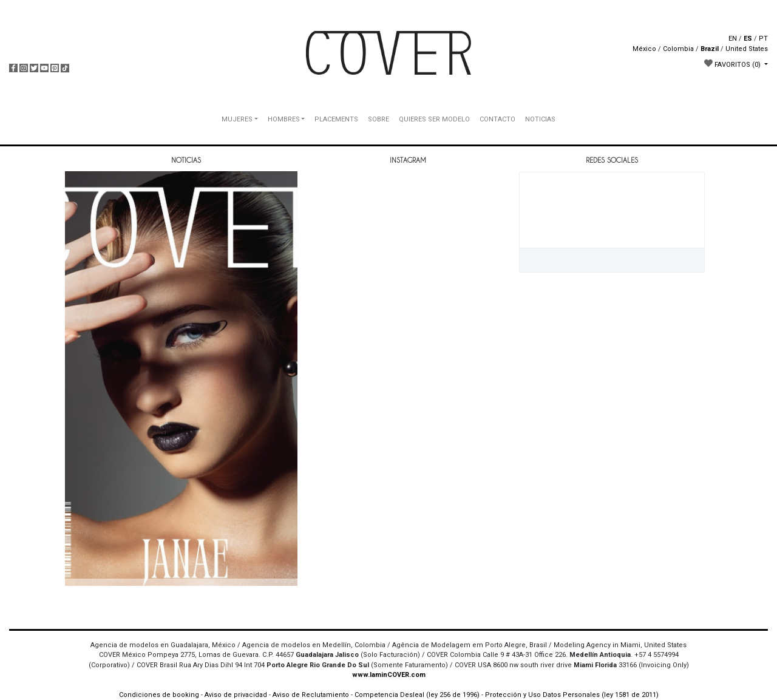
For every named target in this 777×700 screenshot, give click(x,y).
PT (763, 39)
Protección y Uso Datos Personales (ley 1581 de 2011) (572, 695)
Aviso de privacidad (236, 695)
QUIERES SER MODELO (434, 119)
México (644, 49)
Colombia (678, 49)
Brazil (710, 49)
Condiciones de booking (159, 695)
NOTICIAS (540, 119)
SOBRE (378, 119)
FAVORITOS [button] (733, 64)
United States (747, 49)
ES (748, 39)
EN (733, 39)
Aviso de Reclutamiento (311, 695)
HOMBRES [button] (284, 119)
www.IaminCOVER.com (389, 675)
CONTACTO (497, 119)
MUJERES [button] (237, 119)
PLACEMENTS (336, 119)
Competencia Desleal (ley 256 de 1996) (418, 695)
